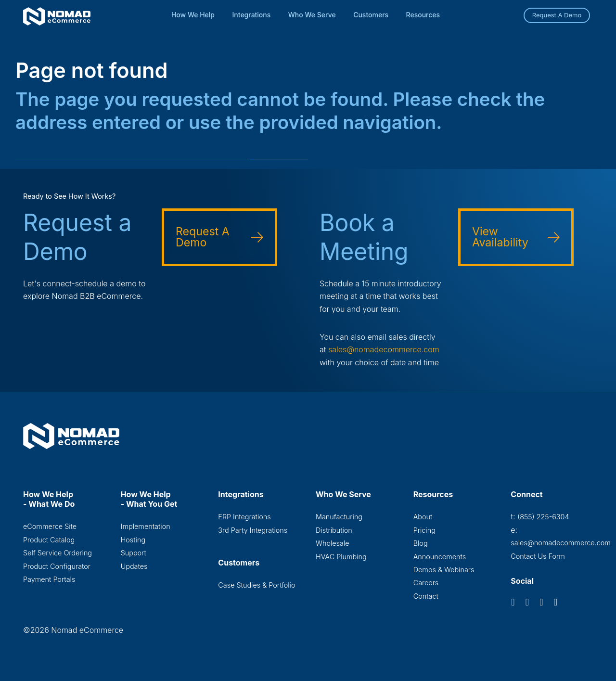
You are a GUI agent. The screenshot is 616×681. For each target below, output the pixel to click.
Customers (371, 15)
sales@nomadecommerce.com (384, 349)
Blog (421, 543)
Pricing (424, 530)
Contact (426, 596)
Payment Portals (49, 579)
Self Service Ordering (58, 553)
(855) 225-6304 (543, 517)
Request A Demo (557, 15)
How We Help (193, 15)
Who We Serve (312, 15)
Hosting (133, 540)
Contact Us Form (538, 556)
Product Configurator (57, 566)
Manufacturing (339, 517)
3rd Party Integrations (253, 530)
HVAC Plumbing (341, 557)
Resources (423, 15)
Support (134, 553)
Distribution (334, 530)
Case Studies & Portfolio (257, 585)
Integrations (252, 15)
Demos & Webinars (444, 570)
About (423, 517)
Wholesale (333, 543)
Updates (134, 566)
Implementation (146, 526)
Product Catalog (49, 540)
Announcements (440, 557)
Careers (426, 583)
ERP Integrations (244, 517)
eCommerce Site (50, 526)
